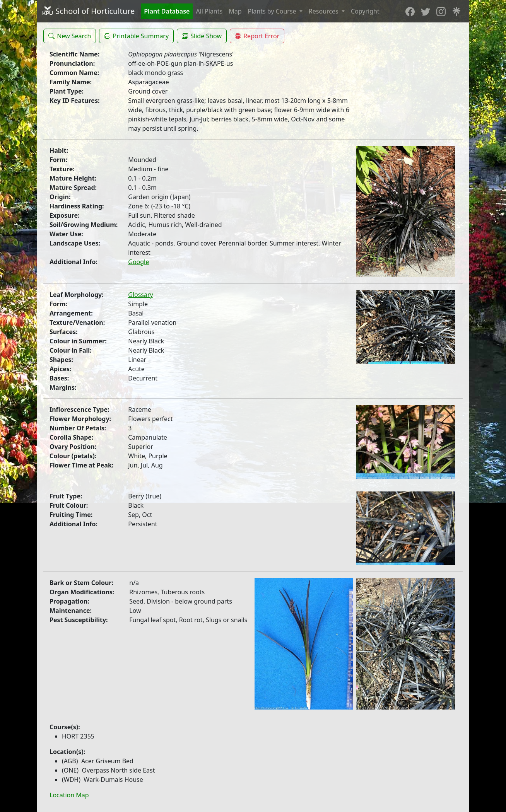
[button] (70, 36)
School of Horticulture (88, 11)
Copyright (365, 11)
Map (235, 11)
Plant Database (167, 11)
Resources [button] (324, 11)
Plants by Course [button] (273, 11)
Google (138, 262)
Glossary (141, 295)
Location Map (69, 795)
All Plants (209, 11)
